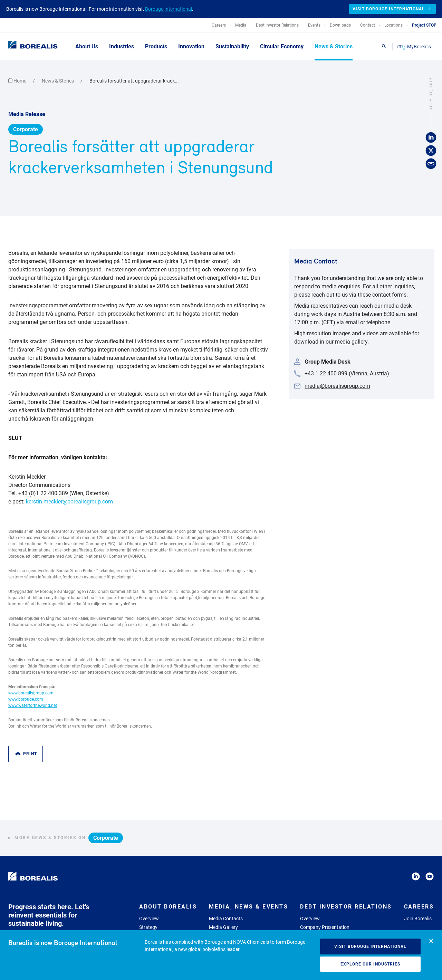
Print (26, 754)
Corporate (26, 129)
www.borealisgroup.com (31, 693)
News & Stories (58, 81)
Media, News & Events (248, 907)
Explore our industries (370, 964)
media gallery (351, 342)
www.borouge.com (26, 699)
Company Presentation (325, 927)
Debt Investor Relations (346, 907)
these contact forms (382, 295)
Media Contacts (226, 919)
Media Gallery (223, 927)
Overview (149, 919)
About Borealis (168, 907)
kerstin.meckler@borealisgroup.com (69, 502)
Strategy (148, 927)
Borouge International (169, 9)
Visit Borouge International (370, 947)
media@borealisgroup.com (337, 386)
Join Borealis (418, 919)
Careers (419, 907)
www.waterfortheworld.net (33, 705)
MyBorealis (415, 47)
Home (18, 81)
